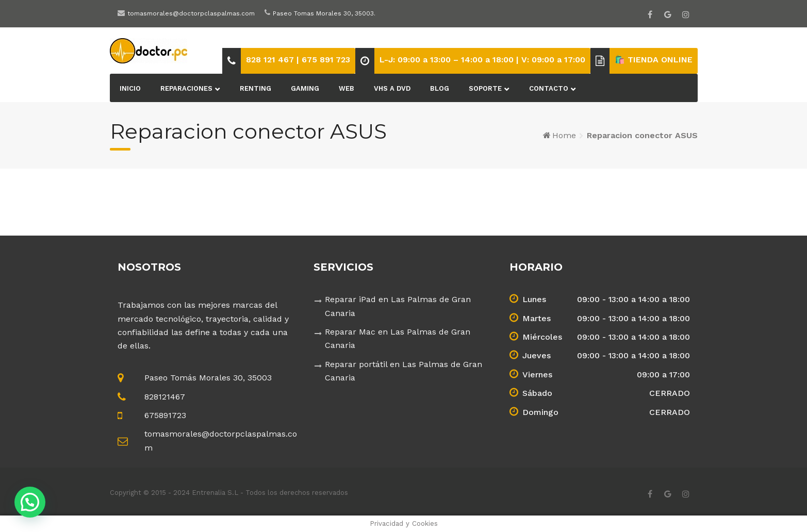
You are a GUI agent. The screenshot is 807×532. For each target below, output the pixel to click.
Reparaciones (186, 88)
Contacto (549, 88)
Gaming (305, 88)
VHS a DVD (392, 88)
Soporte (485, 88)
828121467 (165, 397)
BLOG (440, 88)
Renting (256, 88)
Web (347, 88)
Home (564, 135)
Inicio (130, 88)
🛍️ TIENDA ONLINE (654, 60)
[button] (30, 502)
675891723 (165, 415)
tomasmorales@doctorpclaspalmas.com (191, 13)
